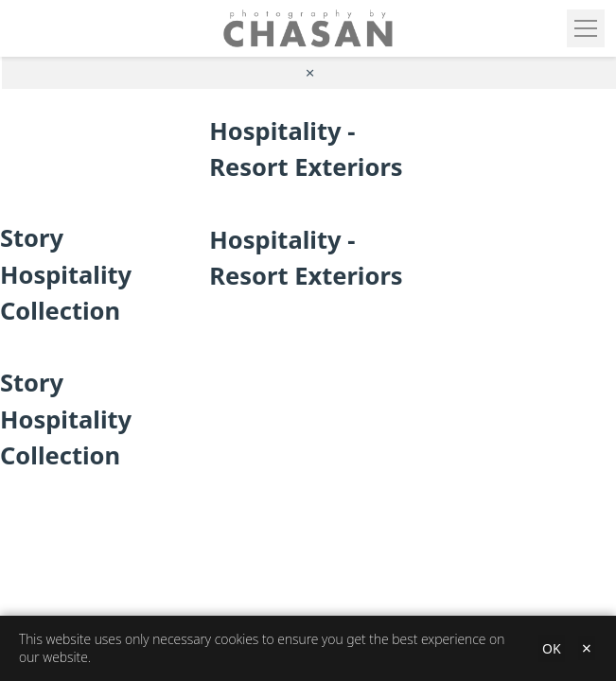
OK (552, 648)
